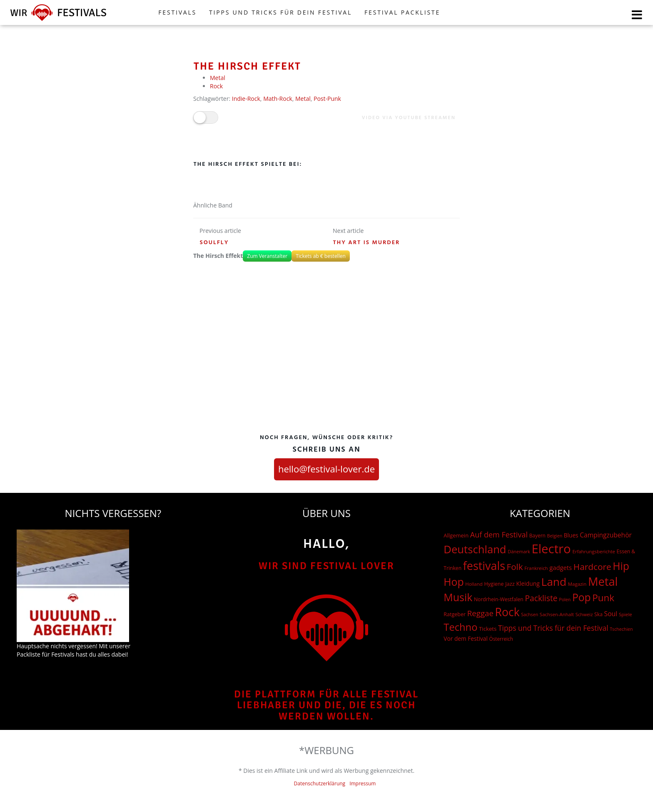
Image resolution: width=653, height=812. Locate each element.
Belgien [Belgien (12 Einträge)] (555, 536)
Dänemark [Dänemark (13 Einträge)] (519, 551)
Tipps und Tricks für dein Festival (280, 12)
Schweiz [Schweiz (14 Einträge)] (584, 614)
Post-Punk (327, 99)
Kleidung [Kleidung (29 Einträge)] (528, 583)
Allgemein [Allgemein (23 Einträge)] (456, 535)
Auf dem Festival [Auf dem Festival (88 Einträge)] (499, 535)
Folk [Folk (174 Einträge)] (515, 567)
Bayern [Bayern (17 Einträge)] (537, 536)
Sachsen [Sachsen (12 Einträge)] (530, 615)
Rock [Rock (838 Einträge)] (507, 612)
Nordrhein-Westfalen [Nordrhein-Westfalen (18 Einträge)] (499, 599)
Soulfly (214, 243)
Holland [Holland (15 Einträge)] (474, 584)
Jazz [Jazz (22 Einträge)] (510, 584)
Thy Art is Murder (367, 243)
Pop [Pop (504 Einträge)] (582, 597)
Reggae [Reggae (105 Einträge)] (480, 613)
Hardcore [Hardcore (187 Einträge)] (592, 567)
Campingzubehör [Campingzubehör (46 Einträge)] (606, 535)
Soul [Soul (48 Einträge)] (611, 614)
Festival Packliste (402, 12)
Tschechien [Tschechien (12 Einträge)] (621, 629)
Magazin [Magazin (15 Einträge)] (577, 584)
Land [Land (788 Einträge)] (554, 582)
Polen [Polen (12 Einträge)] (565, 600)
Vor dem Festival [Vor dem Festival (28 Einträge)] (466, 638)
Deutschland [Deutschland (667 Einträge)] (475, 549)
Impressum (363, 783)
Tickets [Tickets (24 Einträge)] (488, 629)
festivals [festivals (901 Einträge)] (484, 566)
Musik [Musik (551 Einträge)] (458, 597)
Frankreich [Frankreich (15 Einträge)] (536, 568)
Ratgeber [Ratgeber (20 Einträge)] (455, 614)
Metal (218, 78)
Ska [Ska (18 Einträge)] (598, 614)
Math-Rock (278, 99)
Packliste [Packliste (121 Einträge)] (541, 598)
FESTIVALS (177, 12)
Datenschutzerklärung (320, 783)
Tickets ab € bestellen (321, 256)
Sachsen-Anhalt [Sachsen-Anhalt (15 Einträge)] (557, 614)
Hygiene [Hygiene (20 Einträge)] (494, 584)
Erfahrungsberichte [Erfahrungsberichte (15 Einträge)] (594, 551)
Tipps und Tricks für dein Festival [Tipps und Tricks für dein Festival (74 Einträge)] (553, 628)
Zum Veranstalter (267, 256)
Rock (216, 86)
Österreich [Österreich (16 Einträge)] (501, 639)
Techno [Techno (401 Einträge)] (460, 627)
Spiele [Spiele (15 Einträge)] (626, 614)
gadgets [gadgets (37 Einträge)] (561, 567)
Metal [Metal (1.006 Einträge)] (603, 581)
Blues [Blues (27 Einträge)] (571, 535)
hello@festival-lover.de (326, 469)
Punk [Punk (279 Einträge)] (603, 598)
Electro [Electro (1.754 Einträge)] (551, 549)
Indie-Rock (246, 99)
